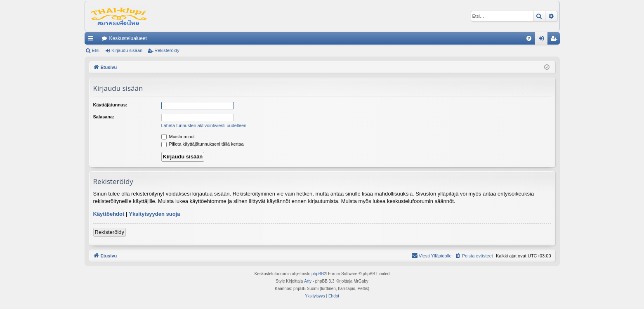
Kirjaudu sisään (127, 50)
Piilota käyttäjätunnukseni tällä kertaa (203, 144)
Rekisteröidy (167, 50)
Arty (308, 281)
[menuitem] (529, 38)
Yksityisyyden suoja (154, 214)
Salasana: (104, 117)
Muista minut (178, 137)
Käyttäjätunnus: (110, 105)
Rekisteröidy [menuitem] (556, 40)
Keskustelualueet (128, 38)
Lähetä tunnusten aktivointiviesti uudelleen (204, 125)
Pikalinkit (92, 40)
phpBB (318, 274)
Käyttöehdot (109, 214)
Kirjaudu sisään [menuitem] (543, 40)
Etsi (96, 50)
